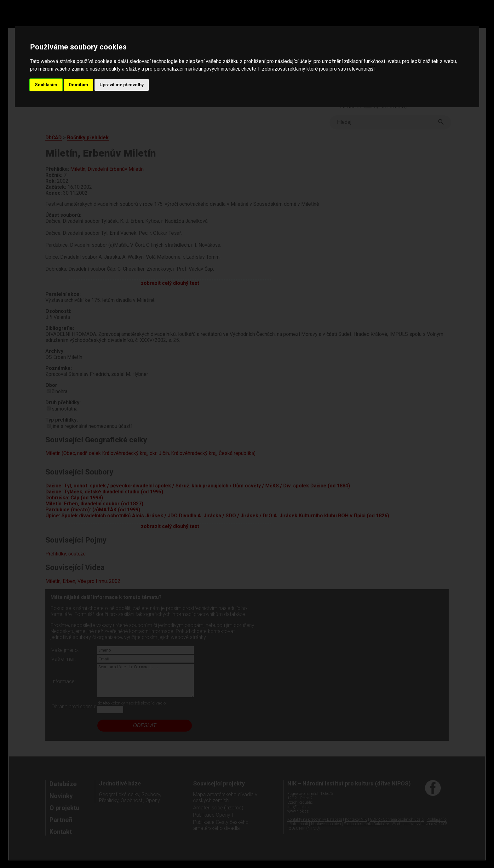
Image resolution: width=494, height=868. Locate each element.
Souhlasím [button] (46, 85)
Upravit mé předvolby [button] (122, 85)
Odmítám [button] (78, 85)
